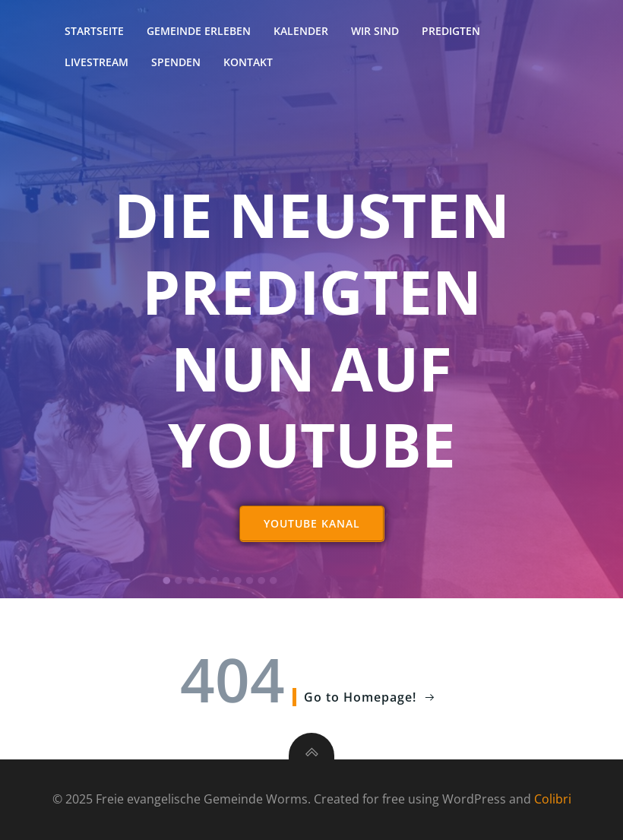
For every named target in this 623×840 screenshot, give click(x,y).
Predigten (451, 31)
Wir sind (375, 31)
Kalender (301, 31)
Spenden (176, 62)
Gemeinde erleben (199, 31)
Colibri (553, 799)
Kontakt (248, 62)
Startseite (94, 31)
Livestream (96, 62)
